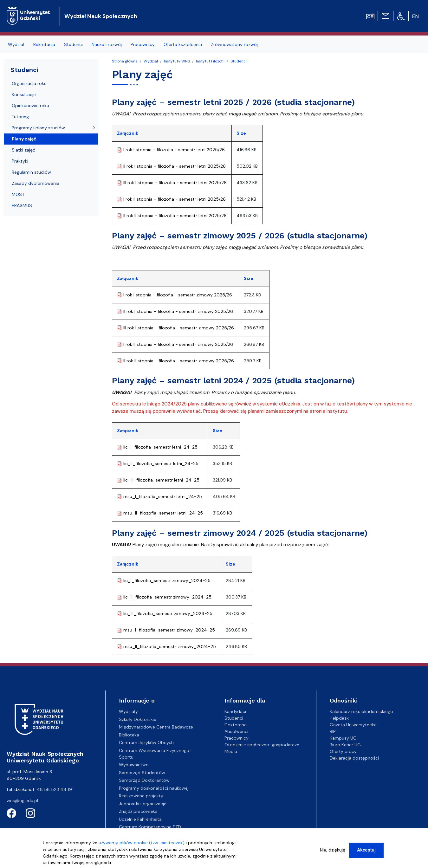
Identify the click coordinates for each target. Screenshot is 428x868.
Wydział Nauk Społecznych (101, 16)
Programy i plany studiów (38, 128)
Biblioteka (129, 735)
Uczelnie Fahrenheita (140, 819)
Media (231, 751)
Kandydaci (235, 711)
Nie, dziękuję (333, 850)
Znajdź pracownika (138, 811)
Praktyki (20, 161)
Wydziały (128, 711)
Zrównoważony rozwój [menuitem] (234, 44)
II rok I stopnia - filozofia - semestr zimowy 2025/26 (178, 311)
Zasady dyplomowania (36, 183)
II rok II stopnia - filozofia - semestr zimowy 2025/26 (179, 361)
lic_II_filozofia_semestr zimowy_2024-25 (167, 597)
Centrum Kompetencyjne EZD (150, 827)
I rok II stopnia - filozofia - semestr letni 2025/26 (175, 199)
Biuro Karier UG (345, 745)
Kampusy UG (343, 738)
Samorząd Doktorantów (144, 780)
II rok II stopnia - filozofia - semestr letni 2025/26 (175, 216)
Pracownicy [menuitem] (143, 44)
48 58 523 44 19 (54, 789)
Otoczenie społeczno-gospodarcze (262, 745)
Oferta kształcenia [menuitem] (183, 44)
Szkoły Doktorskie (138, 719)
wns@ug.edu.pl (22, 800)
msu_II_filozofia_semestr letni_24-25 (163, 513)
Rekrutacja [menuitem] (44, 44)
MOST (18, 194)
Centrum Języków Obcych (146, 742)
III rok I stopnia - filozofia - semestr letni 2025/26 (175, 183)
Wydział (151, 61)
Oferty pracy (343, 751)
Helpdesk (339, 718)
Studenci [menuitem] (73, 44)
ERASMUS (22, 205)
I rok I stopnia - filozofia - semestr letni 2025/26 (174, 150)
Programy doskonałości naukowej (154, 788)
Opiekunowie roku (30, 106)
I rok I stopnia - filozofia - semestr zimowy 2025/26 (178, 295)
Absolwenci (236, 731)
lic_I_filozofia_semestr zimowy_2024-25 (167, 580)
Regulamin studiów (31, 172)
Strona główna (125, 61)
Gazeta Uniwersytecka (353, 725)
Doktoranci (236, 725)
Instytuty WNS (177, 61)
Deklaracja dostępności (354, 758)
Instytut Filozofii (210, 61)
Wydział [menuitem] (16, 44)
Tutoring (20, 117)
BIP (333, 731)
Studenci (239, 61)
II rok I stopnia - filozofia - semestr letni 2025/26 (175, 166)
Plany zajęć (24, 139)
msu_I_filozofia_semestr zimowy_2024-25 (169, 630)
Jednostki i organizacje (143, 804)
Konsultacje (24, 94)
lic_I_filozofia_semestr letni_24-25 (160, 447)
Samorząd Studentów (142, 773)
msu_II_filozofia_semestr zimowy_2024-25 (170, 646)
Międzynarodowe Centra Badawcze (156, 727)
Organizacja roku (29, 83)
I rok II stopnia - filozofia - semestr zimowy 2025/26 (178, 344)
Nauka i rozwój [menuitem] (107, 44)
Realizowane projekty (141, 796)
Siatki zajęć (23, 150)
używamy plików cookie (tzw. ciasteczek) (142, 843)
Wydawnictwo (134, 765)
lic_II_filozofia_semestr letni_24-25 (161, 463)
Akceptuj (366, 850)
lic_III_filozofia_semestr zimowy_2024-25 (168, 613)
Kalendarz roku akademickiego (361, 711)
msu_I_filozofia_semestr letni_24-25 (163, 496)
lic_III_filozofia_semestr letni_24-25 (161, 480)
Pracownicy (237, 738)
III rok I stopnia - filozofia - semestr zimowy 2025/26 (179, 328)
